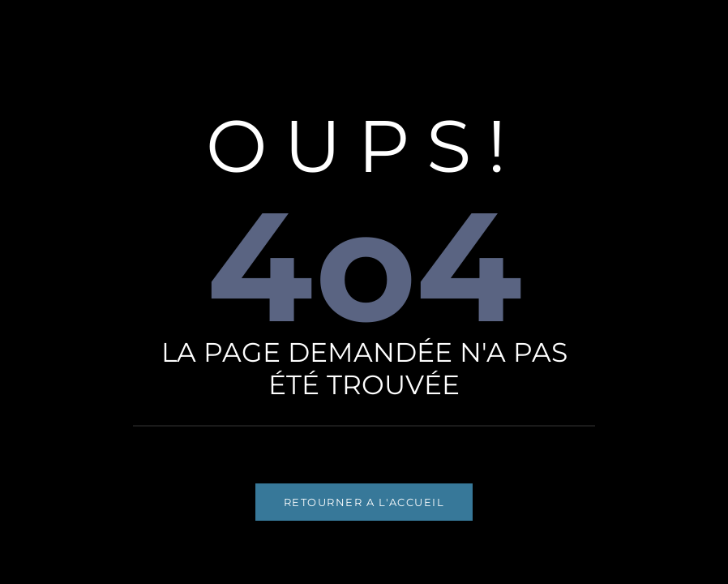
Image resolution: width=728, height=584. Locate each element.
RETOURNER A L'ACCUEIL (364, 502)
